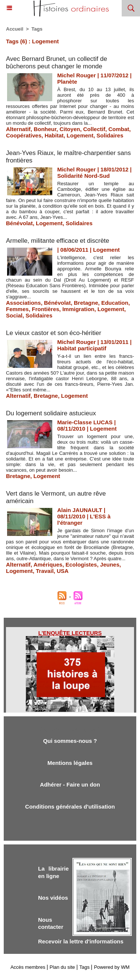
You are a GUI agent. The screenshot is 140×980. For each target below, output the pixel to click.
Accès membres (28, 967)
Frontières (45, 309)
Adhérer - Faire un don (70, 784)
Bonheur (45, 129)
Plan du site (62, 967)
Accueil (15, 29)
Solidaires (110, 135)
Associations (23, 303)
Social (14, 315)
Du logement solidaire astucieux (51, 413)
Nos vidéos (53, 898)
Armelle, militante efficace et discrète (58, 241)
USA (63, 571)
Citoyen (70, 129)
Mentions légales (70, 763)
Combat (119, 129)
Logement (80, 135)
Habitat (54, 135)
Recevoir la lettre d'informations (81, 941)
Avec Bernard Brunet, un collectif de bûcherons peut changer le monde (57, 63)
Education (115, 303)
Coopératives (24, 135)
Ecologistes (81, 565)
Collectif (94, 129)
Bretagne (86, 303)
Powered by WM (112, 967)
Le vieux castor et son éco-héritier (54, 333)
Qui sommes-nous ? (70, 741)
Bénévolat (19, 223)
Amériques (48, 565)
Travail (45, 571)
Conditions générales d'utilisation (70, 807)
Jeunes (110, 565)
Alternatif (18, 129)
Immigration (78, 309)
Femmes (17, 309)
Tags (37, 29)
